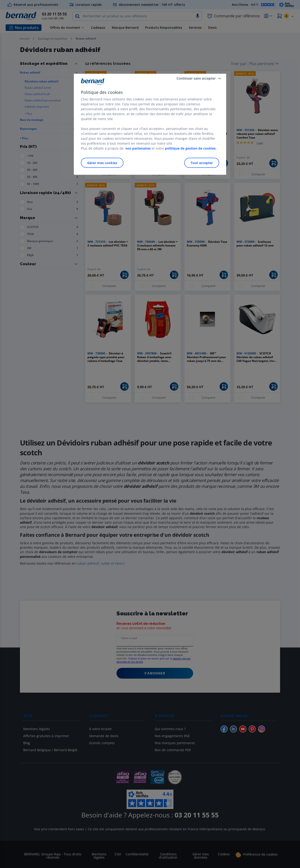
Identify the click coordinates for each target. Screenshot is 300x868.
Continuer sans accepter (196, 78)
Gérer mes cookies (102, 163)
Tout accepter (202, 163)
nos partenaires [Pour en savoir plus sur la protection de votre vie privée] (138, 148)
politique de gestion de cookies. (191, 148)
